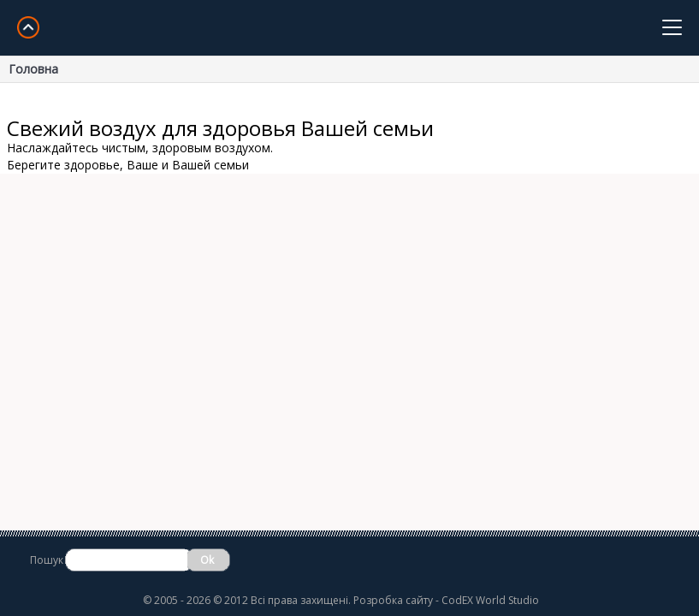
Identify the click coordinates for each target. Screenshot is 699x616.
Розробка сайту (393, 600)
